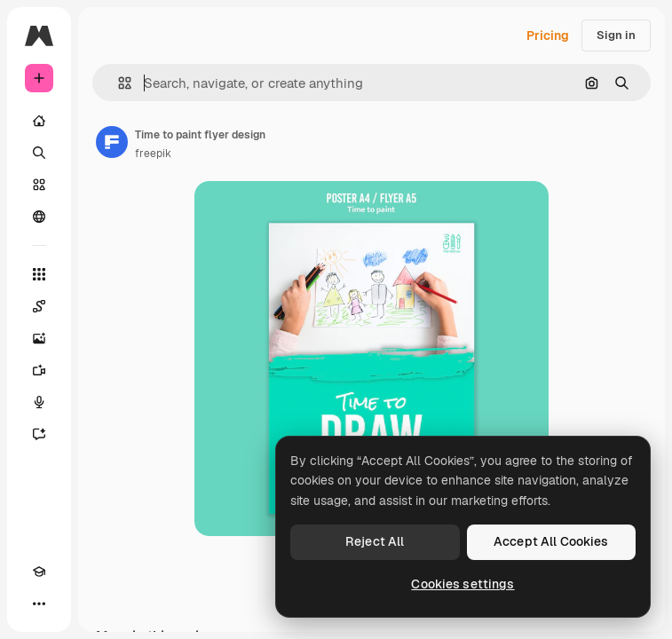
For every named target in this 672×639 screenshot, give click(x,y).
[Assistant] (39, 434)
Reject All (375, 541)
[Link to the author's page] (112, 142)
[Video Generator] (39, 370)
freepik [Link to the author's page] (153, 154)
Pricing (548, 35)
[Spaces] (39, 306)
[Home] (39, 121)
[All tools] (39, 274)
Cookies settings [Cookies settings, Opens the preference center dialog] (462, 584)
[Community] (39, 217)
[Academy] (39, 572)
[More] (39, 603)
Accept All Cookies (551, 541)
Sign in (616, 35)
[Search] (39, 153)
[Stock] (39, 185)
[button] (118, 83)
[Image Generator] (39, 338)
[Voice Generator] (39, 402)
